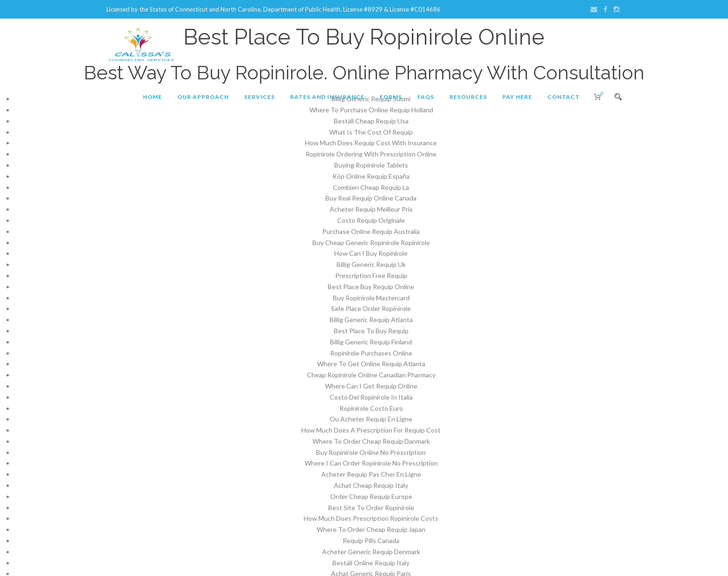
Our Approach (203, 97)
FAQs (426, 97)
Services (260, 97)
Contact (564, 97)
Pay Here (517, 97)
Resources (468, 97)
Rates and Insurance (327, 97)
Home (153, 97)
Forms (391, 97)
